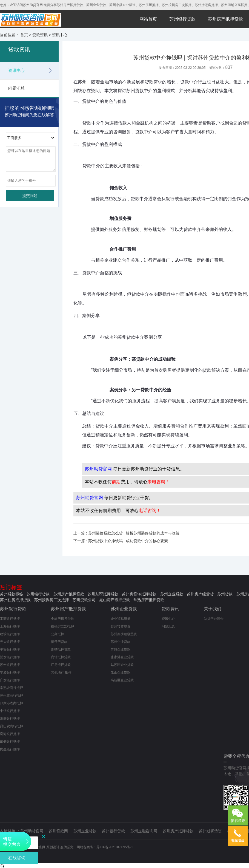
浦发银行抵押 (10, 657)
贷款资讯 (40, 35)
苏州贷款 (225, 594)
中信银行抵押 (10, 711)
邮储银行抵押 (10, 742)
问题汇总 (16, 88)
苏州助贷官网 (32, 831)
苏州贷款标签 (12, 594)
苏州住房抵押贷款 (15, 600)
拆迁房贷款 (59, 642)
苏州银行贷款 (182, 19)
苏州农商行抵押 (12, 695)
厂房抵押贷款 (61, 665)
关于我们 (213, 609)
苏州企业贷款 (172, 594)
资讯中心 (60, 35)
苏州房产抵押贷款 (225, 19)
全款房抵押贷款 (62, 619)
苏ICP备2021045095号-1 (115, 847)
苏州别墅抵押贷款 (103, 594)
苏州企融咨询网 (144, 831)
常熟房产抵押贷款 (149, 600)
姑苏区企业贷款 (122, 665)
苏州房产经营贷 (200, 594)
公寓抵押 (58, 634)
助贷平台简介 (214, 619)
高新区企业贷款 (122, 680)
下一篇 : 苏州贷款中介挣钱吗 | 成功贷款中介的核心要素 (121, 541)
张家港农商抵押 (12, 703)
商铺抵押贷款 (61, 657)
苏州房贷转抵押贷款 (139, 594)
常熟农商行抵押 (12, 688)
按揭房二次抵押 (62, 626)
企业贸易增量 (121, 619)
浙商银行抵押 (10, 719)
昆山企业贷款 (121, 672)
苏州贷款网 (58, 831)
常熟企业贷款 (121, 649)
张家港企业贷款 (122, 657)
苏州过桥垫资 (210, 831)
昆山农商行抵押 (12, 726)
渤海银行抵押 (10, 734)
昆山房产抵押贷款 (115, 600)
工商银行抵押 (10, 619)
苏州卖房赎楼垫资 (124, 634)
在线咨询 (17, 858)
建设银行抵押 (10, 634)
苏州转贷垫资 (121, 626)
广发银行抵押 (10, 680)
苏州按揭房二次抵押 (51, 600)
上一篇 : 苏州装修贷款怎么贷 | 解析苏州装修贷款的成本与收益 (126, 533)
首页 (24, 35)
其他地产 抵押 (61, 672)
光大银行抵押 (10, 642)
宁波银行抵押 (10, 672)
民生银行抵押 (10, 749)
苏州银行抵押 (10, 665)
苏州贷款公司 (84, 600)
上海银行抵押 (10, 626)
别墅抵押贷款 (61, 649)
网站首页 (148, 19)
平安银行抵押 (10, 649)
